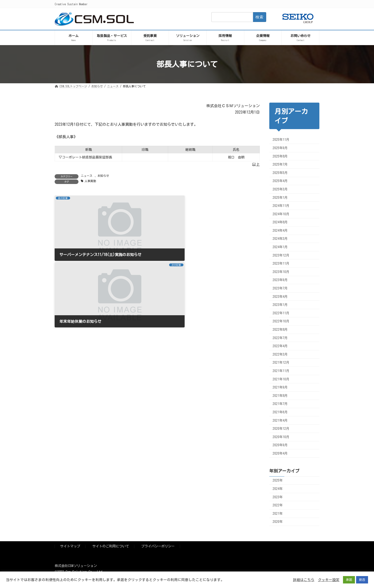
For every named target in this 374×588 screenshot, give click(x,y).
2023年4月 (280, 297)
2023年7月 (280, 288)
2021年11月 (281, 371)
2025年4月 (280, 181)
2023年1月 (280, 305)
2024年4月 (280, 231)
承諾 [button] (349, 580)
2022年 (278, 505)
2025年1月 (280, 197)
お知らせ (103, 176)
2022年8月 (280, 330)
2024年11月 (281, 206)
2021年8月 (280, 396)
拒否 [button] (362, 580)
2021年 (278, 514)
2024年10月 (281, 214)
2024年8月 (280, 222)
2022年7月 (280, 338)
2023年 (278, 497)
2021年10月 (281, 379)
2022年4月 (280, 346)
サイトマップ (70, 546)
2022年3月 (280, 354)
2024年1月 (280, 247)
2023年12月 (281, 255)
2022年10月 (281, 321)
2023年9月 (280, 280)
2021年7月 (280, 404)
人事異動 (90, 181)
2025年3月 (280, 189)
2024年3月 (280, 239)
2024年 (278, 489)
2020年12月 (281, 429)
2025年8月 (280, 156)
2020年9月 (280, 445)
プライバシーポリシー (158, 546)
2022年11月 (281, 313)
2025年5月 (280, 173)
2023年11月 (281, 263)
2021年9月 (280, 387)
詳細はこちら (304, 580)
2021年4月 (280, 420)
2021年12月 (281, 362)
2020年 (278, 522)
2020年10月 (281, 437)
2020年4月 (280, 453)
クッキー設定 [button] (329, 580)
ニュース (87, 176)
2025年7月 (280, 164)
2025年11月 (281, 140)
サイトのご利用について (111, 546)
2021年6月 (280, 412)
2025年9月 (280, 148)
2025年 (278, 480)
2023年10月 (281, 272)
